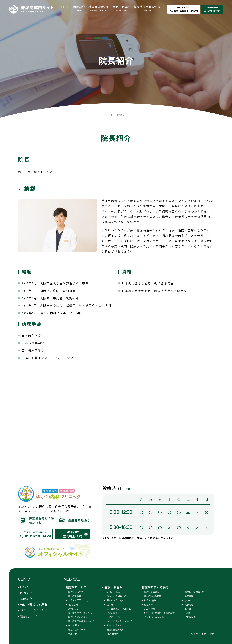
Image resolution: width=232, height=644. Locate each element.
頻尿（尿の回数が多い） (119, 596)
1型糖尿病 (73, 604)
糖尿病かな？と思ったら (80, 613)
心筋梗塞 (189, 596)
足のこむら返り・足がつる (120, 621)
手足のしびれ (113, 617)
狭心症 (188, 600)
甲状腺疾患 (190, 617)
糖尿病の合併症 (152, 592)
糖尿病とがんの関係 (78, 617)
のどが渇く (112, 613)
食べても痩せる (114, 625)
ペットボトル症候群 (154, 617)
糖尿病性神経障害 (153, 596)
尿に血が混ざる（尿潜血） (120, 609)
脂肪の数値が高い (115, 629)
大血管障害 (150, 609)
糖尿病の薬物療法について (81, 621)
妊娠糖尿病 (74, 625)
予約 (217, 11)
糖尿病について (99, 8)
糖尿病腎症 (150, 604)
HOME (65, 7)
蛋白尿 (110, 604)
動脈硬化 (189, 604)
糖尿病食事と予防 (77, 629)
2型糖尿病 (73, 609)
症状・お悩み (121, 8)
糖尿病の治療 (75, 596)
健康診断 (72, 634)
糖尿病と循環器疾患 (194, 592)
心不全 (188, 609)
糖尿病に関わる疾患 (147, 8)
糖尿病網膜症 (151, 600)
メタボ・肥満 (113, 592)
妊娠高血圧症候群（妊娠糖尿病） (160, 613)
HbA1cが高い (113, 634)
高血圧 (188, 613)
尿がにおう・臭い (115, 600)
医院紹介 (79, 8)
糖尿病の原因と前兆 (78, 600)
